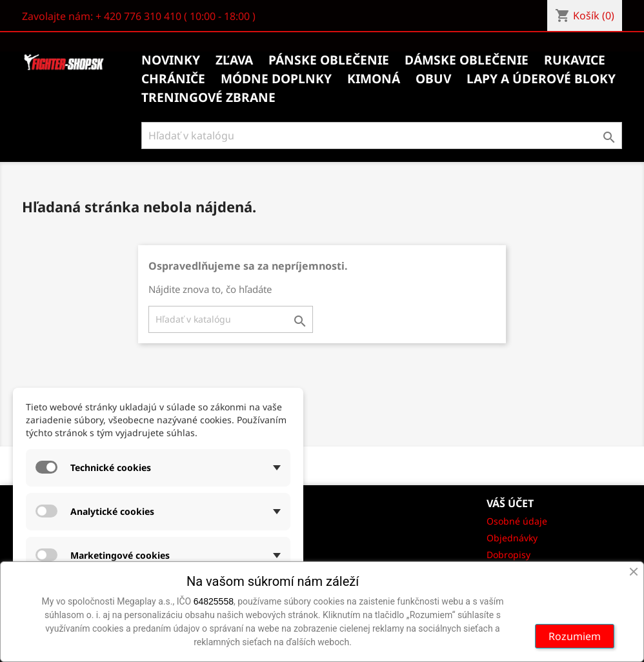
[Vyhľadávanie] (382, 135)
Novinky (171, 60)
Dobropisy (508, 555)
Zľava (234, 60)
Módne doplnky (276, 79)
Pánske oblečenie (329, 60)
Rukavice (575, 60)
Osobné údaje (517, 521)
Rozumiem (575, 636)
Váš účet (510, 503)
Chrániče (173, 79)
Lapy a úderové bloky (541, 79)
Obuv (433, 79)
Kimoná (374, 79)
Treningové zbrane (208, 97)
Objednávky (512, 538)
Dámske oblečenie (467, 60)
